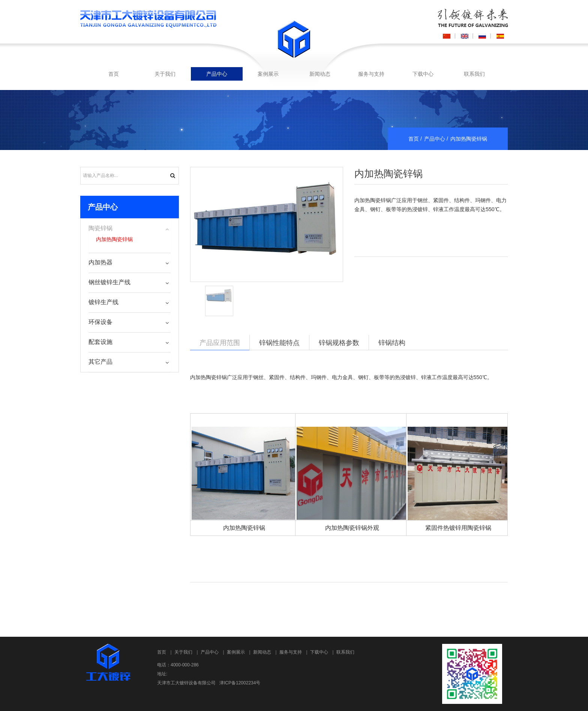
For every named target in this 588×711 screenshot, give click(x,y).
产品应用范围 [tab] (220, 342)
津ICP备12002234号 (240, 683)
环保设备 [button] (100, 322)
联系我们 (474, 74)
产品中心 (217, 74)
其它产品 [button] (100, 362)
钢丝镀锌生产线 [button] (109, 282)
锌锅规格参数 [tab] (339, 342)
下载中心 (423, 74)
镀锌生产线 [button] (103, 302)
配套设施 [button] (100, 342)
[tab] (130, 229)
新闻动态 (320, 74)
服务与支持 (371, 74)
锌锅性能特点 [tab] (279, 342)
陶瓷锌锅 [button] (100, 228)
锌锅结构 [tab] (392, 342)
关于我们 (165, 74)
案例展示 (268, 74)
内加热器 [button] (100, 262)
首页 (114, 74)
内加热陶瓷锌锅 (388, 174)
